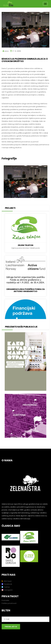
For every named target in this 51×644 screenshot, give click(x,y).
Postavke (5, 600)
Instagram (7, 590)
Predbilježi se (11, 627)
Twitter (6, 587)
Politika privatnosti (9, 603)
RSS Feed (6, 581)
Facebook (7, 584)
